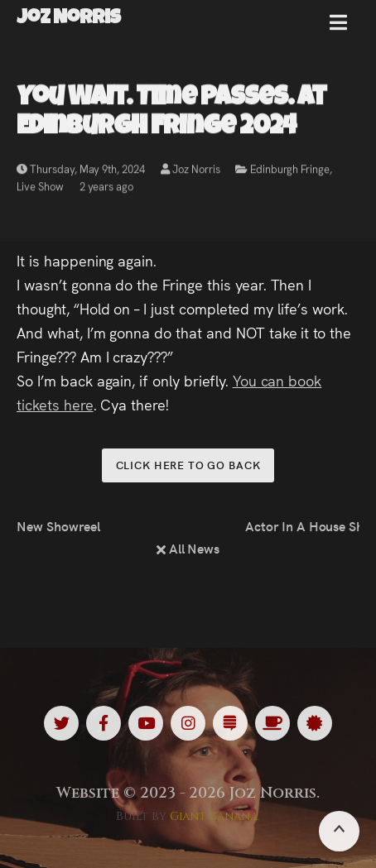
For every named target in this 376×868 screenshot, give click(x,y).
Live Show (40, 188)
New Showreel (58, 525)
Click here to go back (188, 465)
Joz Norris (190, 171)
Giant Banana (214, 816)
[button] (338, 29)
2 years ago (107, 188)
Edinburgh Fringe (289, 171)
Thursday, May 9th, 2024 (81, 171)
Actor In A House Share (302, 525)
